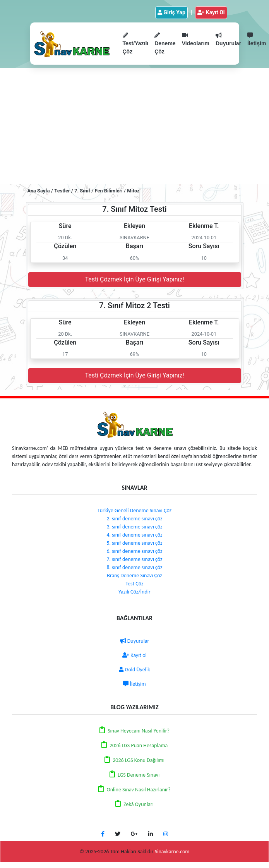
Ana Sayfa (39, 191)
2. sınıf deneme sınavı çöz (134, 519)
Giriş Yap (171, 12)
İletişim (134, 684)
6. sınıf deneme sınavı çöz (134, 551)
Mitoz (133, 191)
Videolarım (196, 39)
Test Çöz (135, 584)
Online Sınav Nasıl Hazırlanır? (138, 790)
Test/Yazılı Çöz (136, 44)
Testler (62, 191)
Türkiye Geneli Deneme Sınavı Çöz (134, 510)
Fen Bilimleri (109, 191)
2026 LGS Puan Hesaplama (139, 745)
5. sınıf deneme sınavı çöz (134, 543)
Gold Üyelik (134, 670)
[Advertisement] (134, 126)
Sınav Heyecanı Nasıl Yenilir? (139, 731)
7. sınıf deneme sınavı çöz (134, 559)
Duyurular (228, 39)
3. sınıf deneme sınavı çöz (134, 527)
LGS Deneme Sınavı (139, 775)
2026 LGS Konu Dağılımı (139, 760)
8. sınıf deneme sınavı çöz (134, 567)
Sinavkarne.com (172, 852)
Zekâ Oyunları (139, 804)
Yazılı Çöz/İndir (134, 592)
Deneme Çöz (165, 44)
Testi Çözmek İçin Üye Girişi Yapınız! (134, 279)
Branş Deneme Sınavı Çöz (134, 576)
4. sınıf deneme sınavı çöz (134, 535)
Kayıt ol (134, 655)
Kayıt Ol (211, 12)
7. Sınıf (82, 191)
